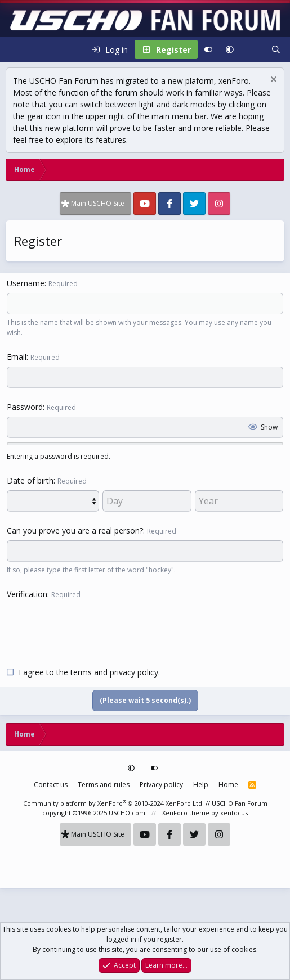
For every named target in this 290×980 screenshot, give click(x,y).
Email (17, 357)
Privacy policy (161, 785)
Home (228, 785)
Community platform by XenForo (113, 803)
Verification (27, 594)
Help (201, 785)
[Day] (147, 501)
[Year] (239, 501)
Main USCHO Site (98, 203)
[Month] (53, 501)
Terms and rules (104, 785)
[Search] (276, 49)
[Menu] (15, 49)
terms (81, 672)
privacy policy (134, 672)
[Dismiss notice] (272, 81)
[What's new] (252, 49)
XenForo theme (186, 813)
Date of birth (30, 480)
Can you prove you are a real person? (75, 530)
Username (26, 283)
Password (25, 407)
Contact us (51, 785)
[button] (230, 49)
